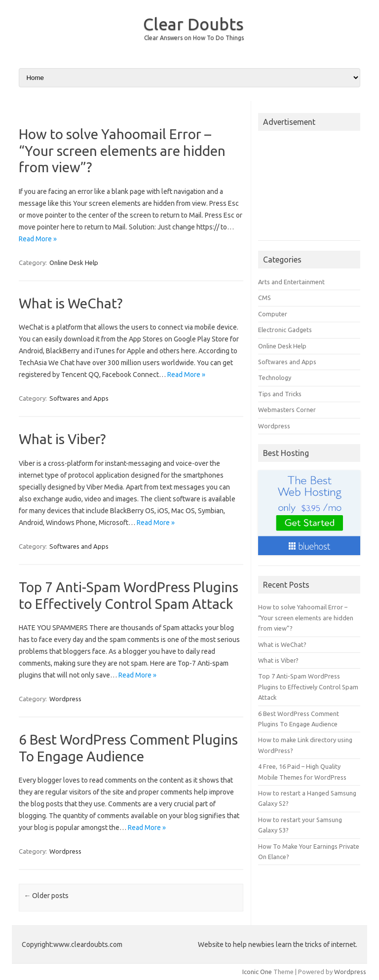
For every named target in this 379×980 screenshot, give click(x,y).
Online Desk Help (74, 263)
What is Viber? (62, 439)
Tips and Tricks (280, 394)
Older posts (46, 896)
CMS (265, 298)
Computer (273, 314)
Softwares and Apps (79, 398)
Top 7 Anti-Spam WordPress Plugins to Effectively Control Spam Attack (308, 687)
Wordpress (65, 699)
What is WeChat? (71, 303)
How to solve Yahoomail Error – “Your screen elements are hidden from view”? (122, 151)
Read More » (38, 239)
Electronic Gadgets (285, 330)
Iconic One (257, 972)
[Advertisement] (309, 188)
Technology (275, 377)
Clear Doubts (193, 24)
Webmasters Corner (287, 410)
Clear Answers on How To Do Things (194, 38)
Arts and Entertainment (291, 282)
